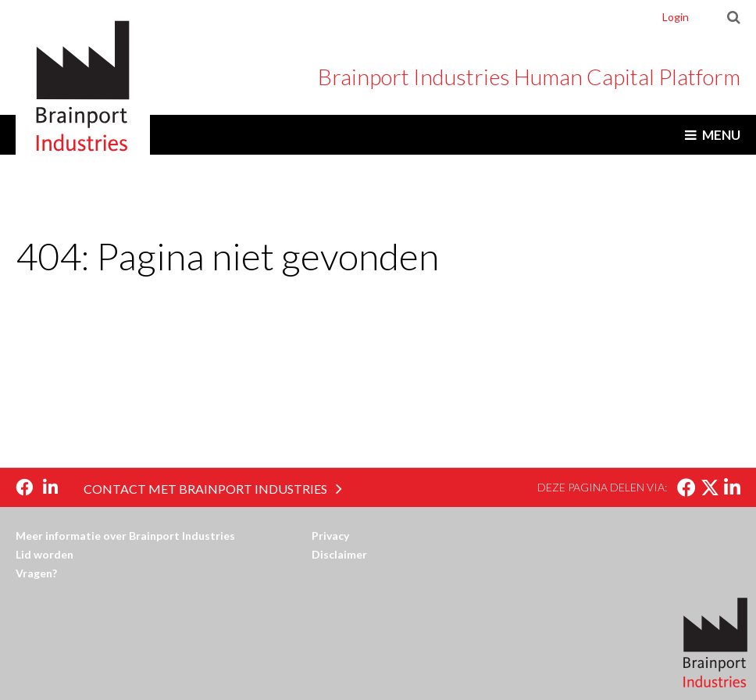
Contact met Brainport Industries (205, 489)
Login (676, 17)
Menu (721, 135)
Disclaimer (339, 554)
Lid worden (45, 554)
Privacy (330, 536)
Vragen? (36, 573)
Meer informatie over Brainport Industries (125, 536)
